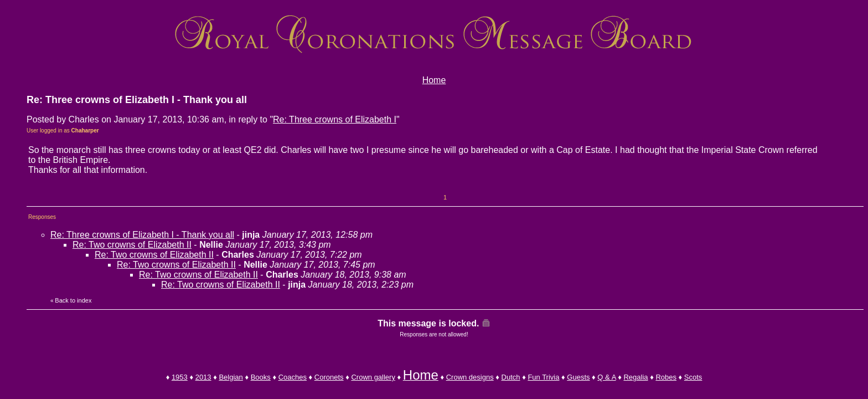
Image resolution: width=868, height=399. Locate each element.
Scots (693, 377)
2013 (203, 377)
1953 (180, 377)
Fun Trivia (543, 377)
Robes (666, 377)
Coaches (293, 377)
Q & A (606, 377)
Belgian (231, 377)
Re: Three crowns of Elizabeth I (335, 119)
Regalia (635, 377)
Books (261, 377)
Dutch (511, 377)
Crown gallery (373, 377)
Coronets (329, 377)
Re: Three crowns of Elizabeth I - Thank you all (142, 235)
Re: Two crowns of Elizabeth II (132, 245)
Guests (578, 377)
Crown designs (470, 377)
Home (434, 80)
